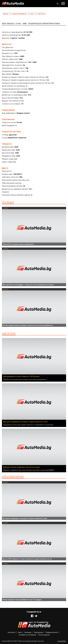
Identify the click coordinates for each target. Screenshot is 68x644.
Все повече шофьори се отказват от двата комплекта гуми (25, 422)
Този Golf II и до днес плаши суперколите (18, 244)
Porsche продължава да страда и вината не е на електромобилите (28, 325)
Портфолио (38, 632)
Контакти (12, 632)
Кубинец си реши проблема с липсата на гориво (22, 467)
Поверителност (52, 632)
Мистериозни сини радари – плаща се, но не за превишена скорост (28, 285)
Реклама (28, 632)
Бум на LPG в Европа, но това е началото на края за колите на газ (27, 559)
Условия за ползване (27, 635)
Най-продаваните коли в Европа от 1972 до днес (21, 376)
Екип (20, 632)
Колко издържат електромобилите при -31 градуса (22, 600)
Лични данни (44, 635)
